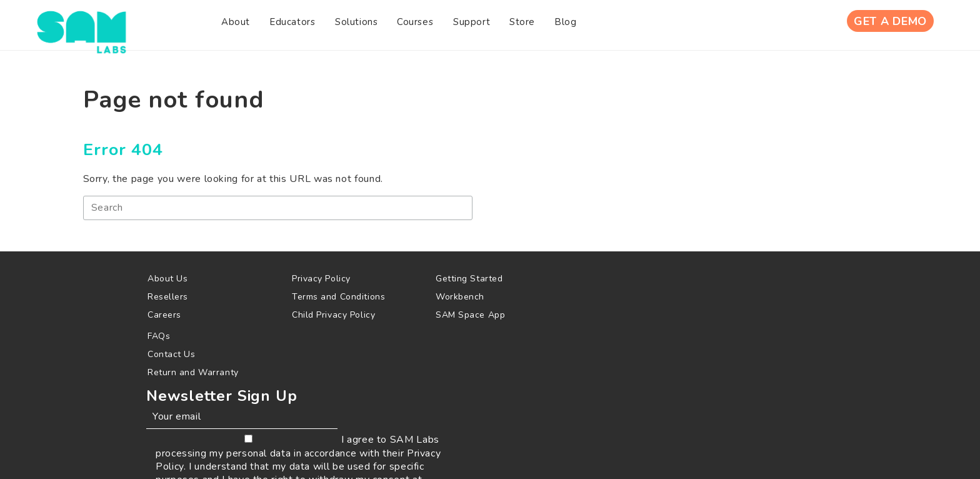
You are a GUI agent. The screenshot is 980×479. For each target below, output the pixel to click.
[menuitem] (179, 24)
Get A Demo (889, 24)
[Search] (284, 212)
